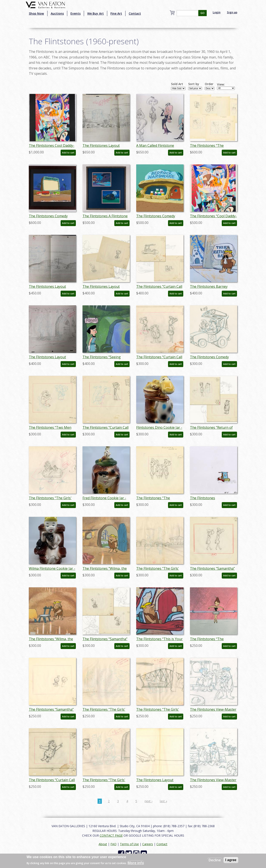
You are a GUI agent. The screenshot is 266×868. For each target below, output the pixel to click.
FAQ (113, 844)
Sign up (232, 12)
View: (221, 84)
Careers (148, 844)
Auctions (57, 13)
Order (209, 84)
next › (148, 801)
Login (217, 12)
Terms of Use (129, 844)
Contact (135, 13)
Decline (215, 860)
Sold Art (177, 84)
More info (136, 863)
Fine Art (116, 13)
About (103, 844)
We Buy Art (96, 13)
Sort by (194, 84)
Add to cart (68, 153)
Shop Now (36, 13)
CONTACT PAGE (111, 835)
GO (203, 13)
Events (76, 13)
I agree (231, 860)
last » (164, 801)
